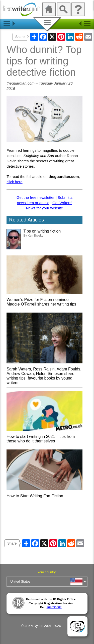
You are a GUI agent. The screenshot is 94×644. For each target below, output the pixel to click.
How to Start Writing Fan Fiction (44, 494)
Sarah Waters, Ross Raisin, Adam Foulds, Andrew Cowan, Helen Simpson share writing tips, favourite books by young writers (44, 374)
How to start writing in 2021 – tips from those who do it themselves (44, 437)
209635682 (54, 607)
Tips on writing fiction (42, 231)
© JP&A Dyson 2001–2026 (41, 626)
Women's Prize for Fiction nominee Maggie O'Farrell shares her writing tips (44, 300)
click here (14, 182)
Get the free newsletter (36, 197)
